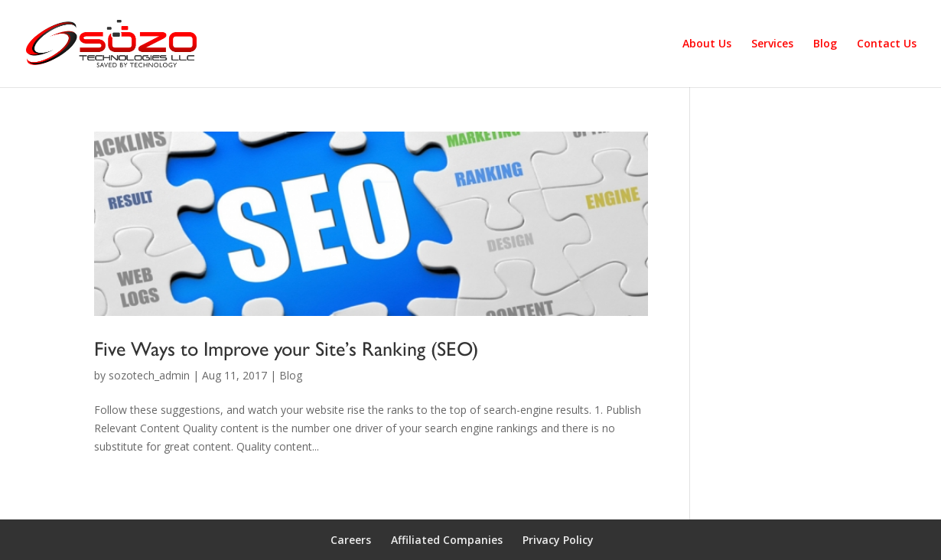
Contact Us (887, 44)
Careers (351, 540)
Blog (825, 44)
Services (772, 44)
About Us (707, 44)
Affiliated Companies (447, 540)
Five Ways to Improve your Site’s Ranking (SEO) (286, 349)
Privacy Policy (558, 540)
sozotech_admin (149, 375)
